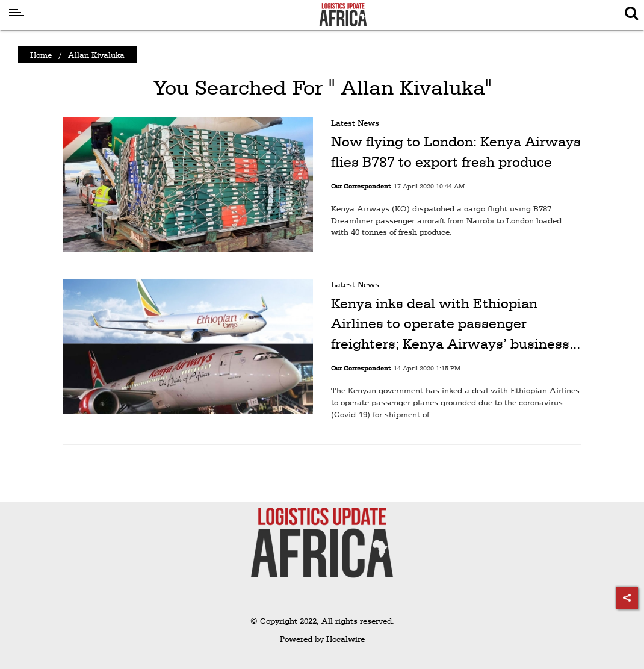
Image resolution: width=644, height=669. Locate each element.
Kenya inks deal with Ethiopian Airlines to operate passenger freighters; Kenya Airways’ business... (456, 324)
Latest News (355, 123)
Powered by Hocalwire (322, 639)
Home (41, 55)
